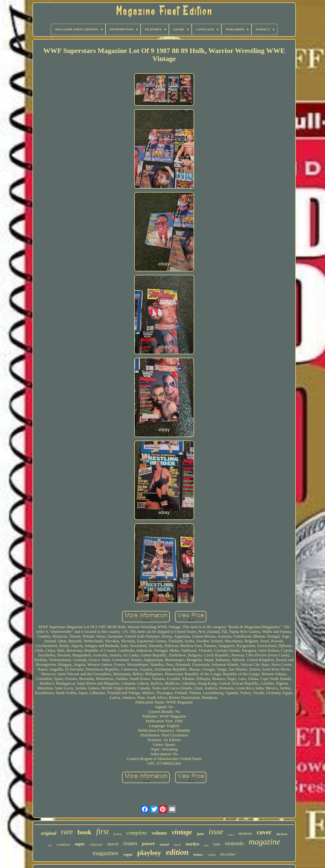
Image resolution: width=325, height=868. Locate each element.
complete (137, 833)
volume (159, 833)
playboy (149, 853)
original (49, 833)
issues (130, 843)
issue (216, 832)
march (113, 844)
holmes (198, 855)
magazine (264, 842)
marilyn (192, 844)
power (148, 843)
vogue (128, 854)
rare (67, 832)
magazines (106, 853)
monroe (245, 833)
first (102, 832)
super (80, 844)
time (217, 844)
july (50, 845)
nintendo (235, 843)
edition (177, 852)
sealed (212, 855)
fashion (117, 834)
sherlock (282, 834)
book (84, 832)
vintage (182, 832)
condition (63, 844)
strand (164, 844)
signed (177, 845)
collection (96, 845)
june (200, 834)
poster (231, 835)
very (206, 845)
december (228, 854)
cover (264, 832)
